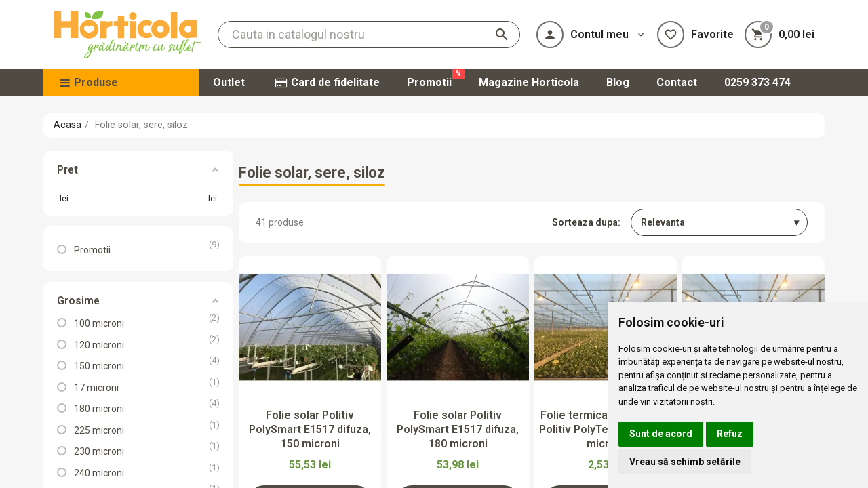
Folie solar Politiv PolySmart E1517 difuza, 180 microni (458, 429)
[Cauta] (369, 35)
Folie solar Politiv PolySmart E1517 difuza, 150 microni (310, 429)
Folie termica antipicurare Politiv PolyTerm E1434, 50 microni (606, 429)
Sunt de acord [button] (661, 434)
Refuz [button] (730, 434)
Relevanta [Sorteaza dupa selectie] (663, 222)
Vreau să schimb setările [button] (685, 462)
